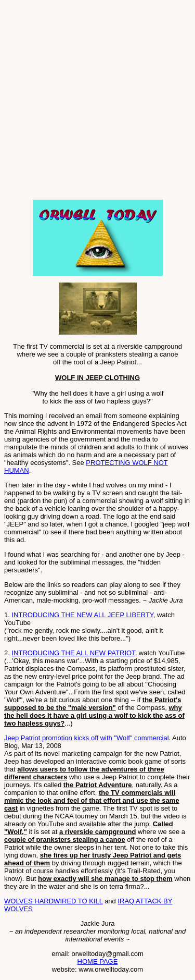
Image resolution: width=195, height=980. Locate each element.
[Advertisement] (97, 102)
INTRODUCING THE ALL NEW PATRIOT (73, 653)
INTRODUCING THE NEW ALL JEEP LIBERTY (82, 615)
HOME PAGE (98, 961)
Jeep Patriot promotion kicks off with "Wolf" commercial (87, 738)
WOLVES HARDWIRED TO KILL (54, 901)
